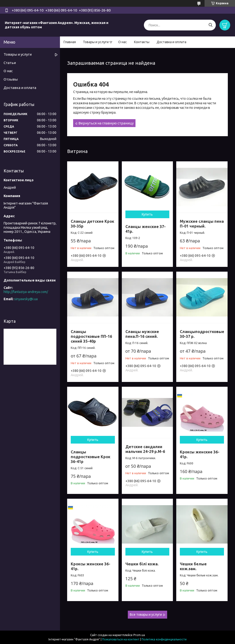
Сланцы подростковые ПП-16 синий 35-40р (91, 336)
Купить (147, 214)
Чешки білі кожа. (142, 564)
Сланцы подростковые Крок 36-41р (91, 457)
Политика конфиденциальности (164, 639)
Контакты (142, 42)
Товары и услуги (96, 42)
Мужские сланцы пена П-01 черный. (202, 224)
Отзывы (11, 79)
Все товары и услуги (146, 615)
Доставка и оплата (171, 42)
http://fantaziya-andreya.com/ (26, 292)
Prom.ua (139, 635)
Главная (70, 42)
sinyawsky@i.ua (26, 299)
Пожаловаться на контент (121, 639)
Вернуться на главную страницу (106, 123)
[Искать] (210, 25)
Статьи (10, 63)
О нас (123, 42)
